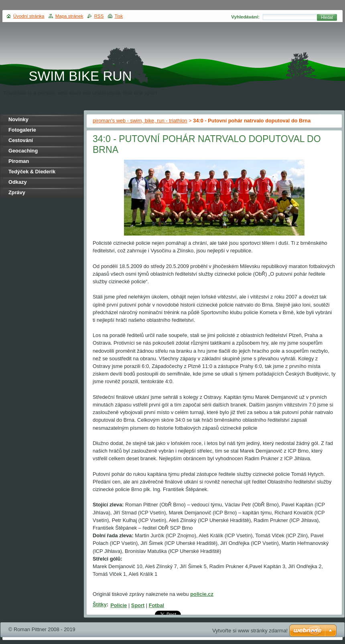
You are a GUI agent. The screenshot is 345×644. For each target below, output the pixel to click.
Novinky (18, 119)
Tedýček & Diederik (32, 172)
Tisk (119, 16)
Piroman (19, 161)
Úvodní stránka (29, 16)
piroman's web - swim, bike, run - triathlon (140, 121)
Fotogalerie (22, 130)
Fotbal (156, 605)
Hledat (327, 17)
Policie (119, 605)
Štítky (100, 604)
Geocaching (23, 151)
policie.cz (202, 594)
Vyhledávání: (245, 17)
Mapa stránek (69, 16)
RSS (99, 16)
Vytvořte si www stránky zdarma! (250, 631)
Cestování (21, 140)
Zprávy (17, 192)
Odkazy (18, 182)
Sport (138, 605)
